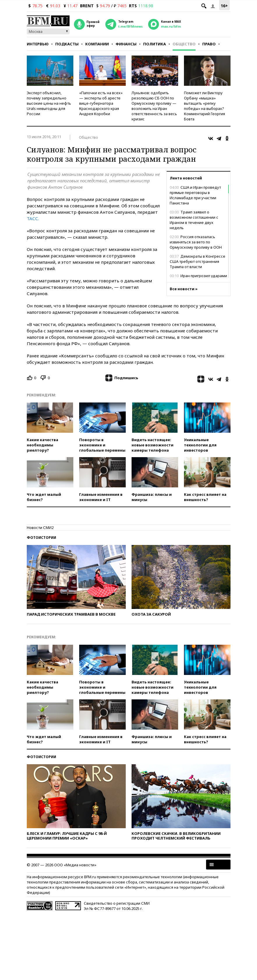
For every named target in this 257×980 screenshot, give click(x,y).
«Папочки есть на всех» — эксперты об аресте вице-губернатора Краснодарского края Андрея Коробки (101, 103)
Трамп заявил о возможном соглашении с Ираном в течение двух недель (194, 220)
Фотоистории (41, 538)
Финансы (126, 44)
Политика (155, 44)
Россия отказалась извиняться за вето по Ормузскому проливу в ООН (196, 242)
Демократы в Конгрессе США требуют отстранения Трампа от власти (197, 261)
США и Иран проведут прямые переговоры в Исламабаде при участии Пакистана (195, 195)
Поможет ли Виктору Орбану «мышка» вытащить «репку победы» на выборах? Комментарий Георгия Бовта (204, 106)
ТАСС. (33, 218)
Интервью (38, 44)
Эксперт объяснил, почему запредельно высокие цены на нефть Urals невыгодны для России (49, 103)
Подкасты (67, 44)
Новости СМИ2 (40, 528)
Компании (97, 44)
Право (209, 44)
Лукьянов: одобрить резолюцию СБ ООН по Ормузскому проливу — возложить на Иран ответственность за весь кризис (154, 106)
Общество (184, 44)
